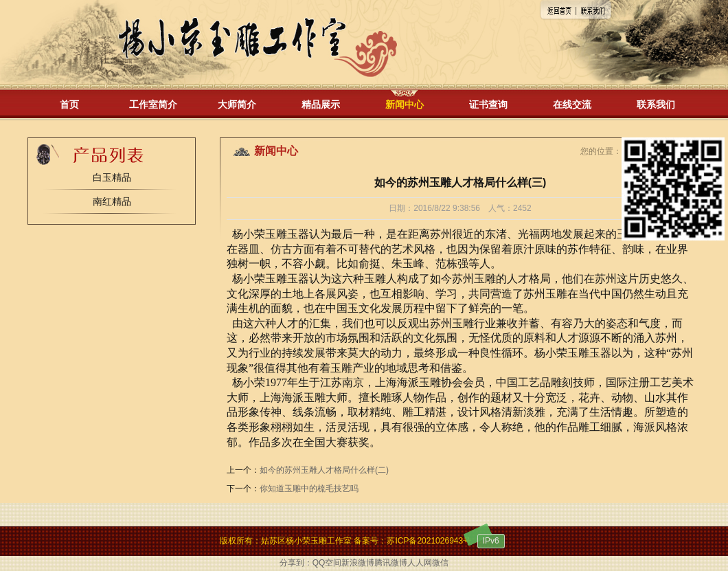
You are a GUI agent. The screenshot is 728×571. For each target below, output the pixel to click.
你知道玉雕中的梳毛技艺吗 (309, 489)
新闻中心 (405, 104)
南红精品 (112, 201)
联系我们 (656, 104)
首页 (69, 104)
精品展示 (321, 104)
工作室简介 (153, 104)
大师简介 (237, 104)
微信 (440, 563)
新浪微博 (358, 563)
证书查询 (488, 104)
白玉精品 (112, 177)
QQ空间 (327, 563)
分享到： (296, 563)
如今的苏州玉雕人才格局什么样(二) (324, 470)
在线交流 (572, 104)
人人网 (420, 563)
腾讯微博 (391, 563)
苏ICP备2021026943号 (429, 541)
